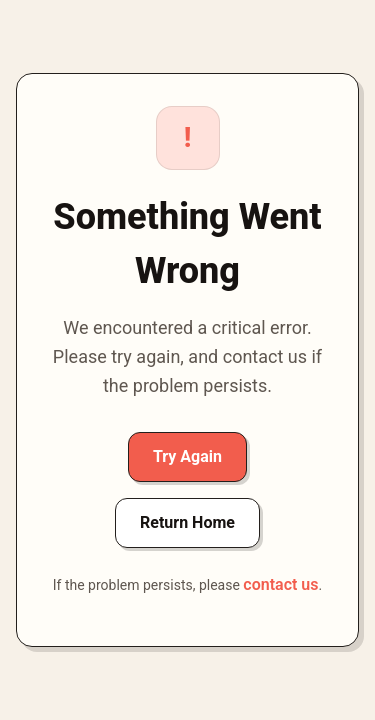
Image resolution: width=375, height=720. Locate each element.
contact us (280, 584)
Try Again (187, 456)
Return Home (187, 522)
